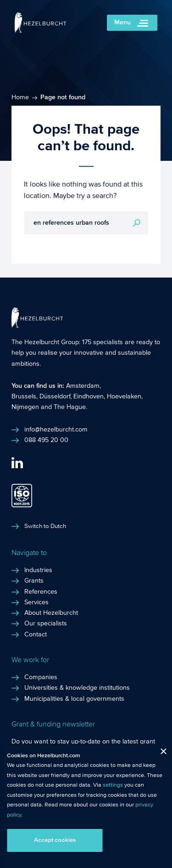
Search (137, 223)
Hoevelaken (124, 397)
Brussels (24, 397)
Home (20, 97)
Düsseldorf (55, 397)
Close (160, 753)
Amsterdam (83, 386)
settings (113, 785)
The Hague (70, 407)
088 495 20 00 (46, 440)
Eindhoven (89, 397)
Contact (36, 635)
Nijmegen (25, 407)
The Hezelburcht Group (45, 342)
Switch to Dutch (45, 526)
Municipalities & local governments (74, 699)
